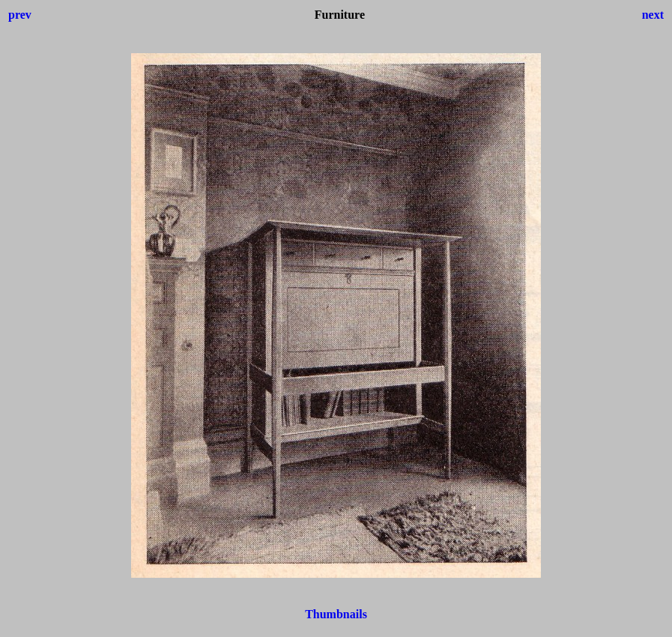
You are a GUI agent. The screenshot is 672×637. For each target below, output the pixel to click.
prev (20, 15)
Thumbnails (336, 614)
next (653, 15)
